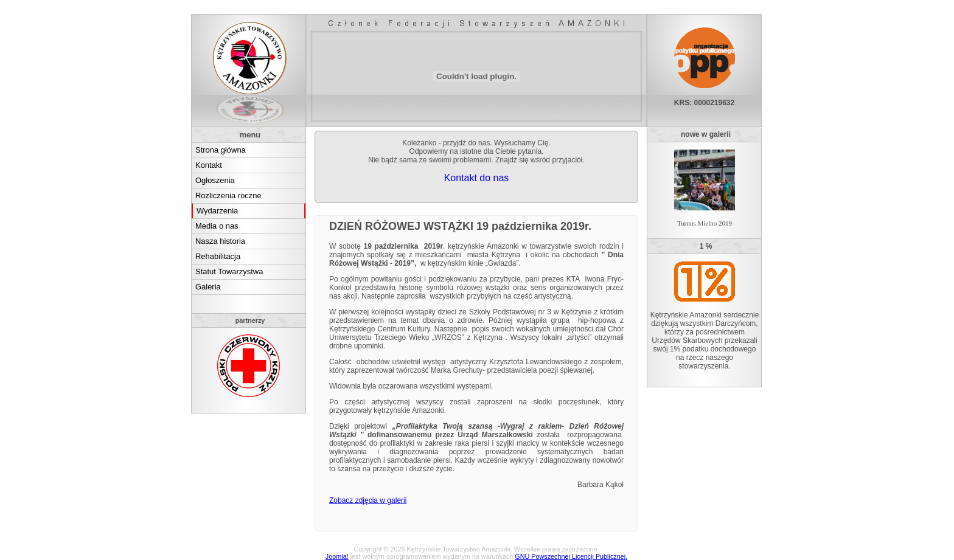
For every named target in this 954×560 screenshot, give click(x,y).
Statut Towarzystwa (229, 271)
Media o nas (217, 226)
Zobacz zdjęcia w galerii (368, 500)
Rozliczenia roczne (228, 195)
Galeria (208, 287)
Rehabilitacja (218, 256)
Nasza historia (220, 241)
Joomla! (337, 556)
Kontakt (209, 165)
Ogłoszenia (215, 180)
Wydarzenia (217, 211)
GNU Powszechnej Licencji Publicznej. (571, 556)
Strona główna (221, 150)
